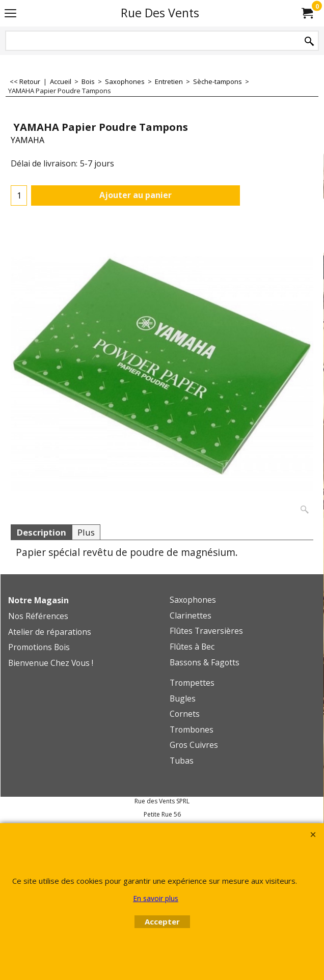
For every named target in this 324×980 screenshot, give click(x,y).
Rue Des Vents (160, 13)
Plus (86, 532)
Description (41, 532)
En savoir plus (156, 898)
